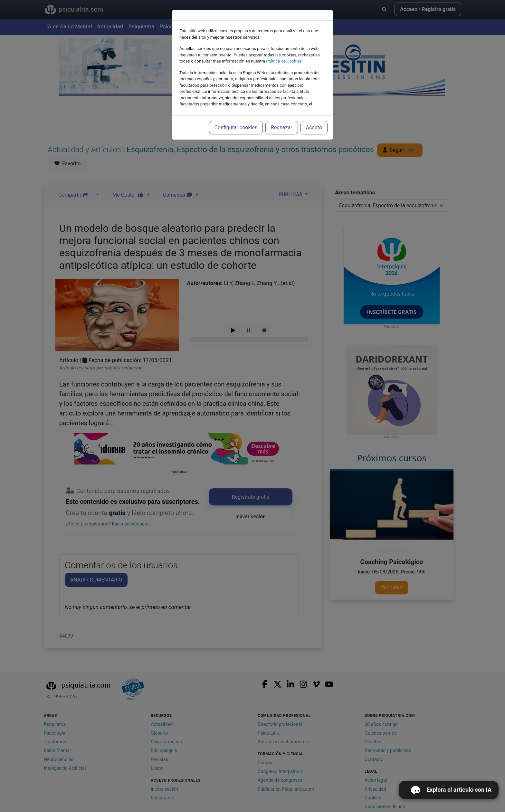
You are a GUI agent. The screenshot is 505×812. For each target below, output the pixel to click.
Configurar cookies (236, 127)
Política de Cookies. (284, 61)
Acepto (314, 127)
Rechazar (281, 127)
